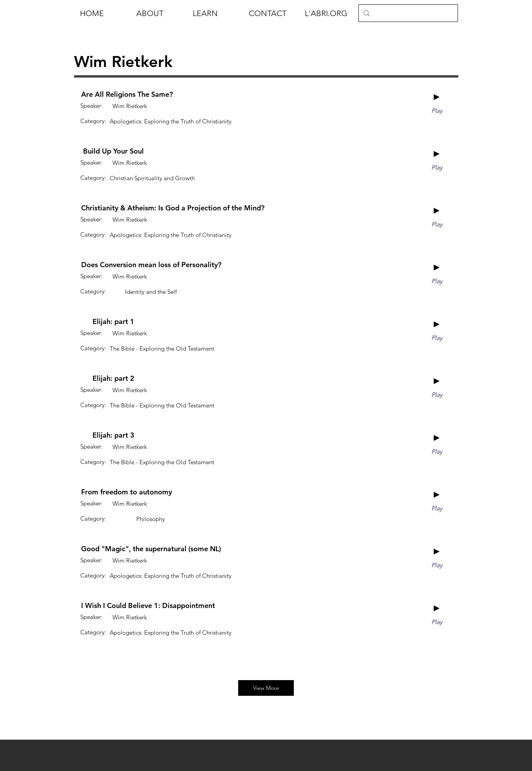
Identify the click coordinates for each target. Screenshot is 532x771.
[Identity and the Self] (151, 291)
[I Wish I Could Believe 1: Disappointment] (148, 606)
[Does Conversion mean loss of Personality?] (151, 265)
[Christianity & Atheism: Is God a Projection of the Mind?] (173, 208)
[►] (437, 97)
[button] (159, 13)
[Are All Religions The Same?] (127, 94)
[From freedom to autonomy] (127, 492)
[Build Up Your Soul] (113, 151)
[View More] (266, 688)
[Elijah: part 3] (113, 435)
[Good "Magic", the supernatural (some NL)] (151, 549)
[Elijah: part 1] (113, 322)
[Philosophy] (151, 519)
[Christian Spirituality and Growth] (152, 178)
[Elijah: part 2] (113, 378)
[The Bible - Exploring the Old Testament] (162, 348)
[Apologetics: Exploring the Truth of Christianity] (171, 121)
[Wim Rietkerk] (129, 106)
